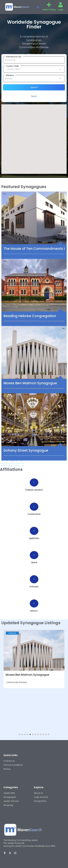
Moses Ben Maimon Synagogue (30, 383)
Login (61, 10)
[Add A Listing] (49, 5)
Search (34, 87)
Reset (34, 96)
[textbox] (34, 69)
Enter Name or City (14, 57)
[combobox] (34, 69)
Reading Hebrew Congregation (30, 316)
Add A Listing (49, 10)
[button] (38, 7)
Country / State (12, 66)
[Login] (61, 5)
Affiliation (10, 75)
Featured (12, 633)
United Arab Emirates (16, 682)
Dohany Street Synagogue (26, 450)
